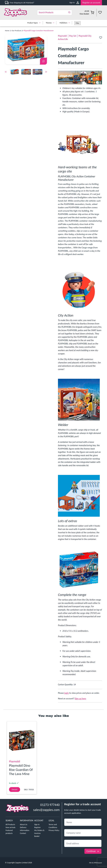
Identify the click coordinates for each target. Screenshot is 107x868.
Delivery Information (25, 829)
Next (46, 72)
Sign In (72, 3)
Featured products (9, 832)
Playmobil (62, 36)
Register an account (91, 3)
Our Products (17, 31)
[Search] (55, 13)
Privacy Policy (54, 830)
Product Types (34, 23)
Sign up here (80, 699)
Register (37, 827)
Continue (93, 851)
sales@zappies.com (46, 810)
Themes (51, 23)
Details (15, 789)
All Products (10, 825)
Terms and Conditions (53, 826)
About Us (24, 825)
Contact (23, 833)
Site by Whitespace (96, 863)
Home (7, 31)
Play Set (73, 36)
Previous (6, 72)
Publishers (65, 23)
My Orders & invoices (39, 832)
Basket (37, 836)
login (66, 693)
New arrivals (10, 827)
